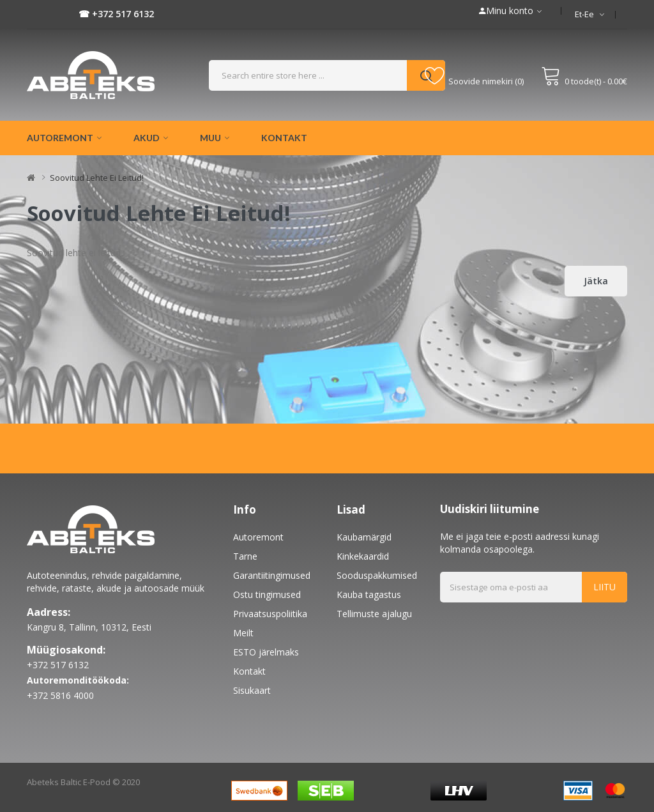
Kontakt (249, 671)
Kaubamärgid (364, 537)
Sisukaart (252, 690)
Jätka (596, 281)
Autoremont (258, 537)
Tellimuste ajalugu (374, 614)
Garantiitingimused (272, 575)
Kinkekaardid (363, 556)
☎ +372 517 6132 (116, 14)
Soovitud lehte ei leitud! (97, 178)
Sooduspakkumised (377, 575)
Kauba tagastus (369, 594)
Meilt (243, 633)
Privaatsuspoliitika (270, 614)
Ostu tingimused (267, 594)
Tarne (245, 556)
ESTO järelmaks (266, 652)
